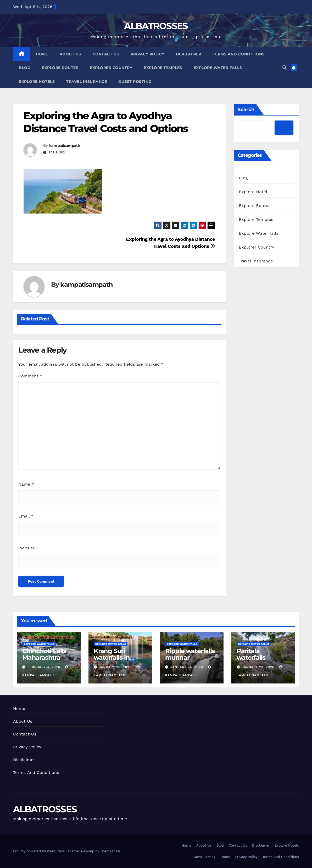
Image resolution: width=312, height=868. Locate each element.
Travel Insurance (87, 82)
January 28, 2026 (116, 667)
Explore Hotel (253, 192)
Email (26, 516)
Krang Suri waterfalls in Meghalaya (112, 657)
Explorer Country (111, 68)
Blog (25, 68)
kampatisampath (65, 146)
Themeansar (110, 851)
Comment (30, 376)
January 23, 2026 (259, 667)
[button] (285, 68)
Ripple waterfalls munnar (190, 654)
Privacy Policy (147, 54)
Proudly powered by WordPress (39, 851)
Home (42, 54)
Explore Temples (163, 68)
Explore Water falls (218, 68)
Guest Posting (135, 82)
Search (246, 110)
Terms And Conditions (239, 54)
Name (26, 484)
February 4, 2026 (44, 667)
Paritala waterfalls (251, 654)
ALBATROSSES (156, 26)
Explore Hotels (37, 82)
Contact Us (106, 54)
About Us (70, 54)
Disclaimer (189, 54)
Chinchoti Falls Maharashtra (44, 654)
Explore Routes (60, 68)
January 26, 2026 (187, 667)
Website (27, 548)
